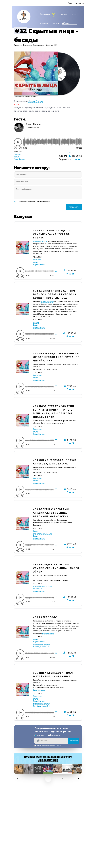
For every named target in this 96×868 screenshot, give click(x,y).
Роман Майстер (48, 634)
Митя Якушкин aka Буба (42, 647)
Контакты (56, 24)
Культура (17, 154)
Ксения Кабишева (48, 302)
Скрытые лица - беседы (42, 45)
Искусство (37, 260)
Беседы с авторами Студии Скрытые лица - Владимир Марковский (51, 513)
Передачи (63, 15)
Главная (17, 45)
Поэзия (36, 378)
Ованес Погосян (36, 101)
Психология (38, 589)
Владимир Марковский (42, 645)
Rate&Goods (45, 617)
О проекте (44, 24)
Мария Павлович (20, 159)
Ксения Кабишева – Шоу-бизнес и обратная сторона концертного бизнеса (55, 295)
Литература (37, 375)
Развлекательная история (42, 534)
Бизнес (17, 157)
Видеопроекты (47, 15)
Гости (74, 15)
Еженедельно (54, 735)
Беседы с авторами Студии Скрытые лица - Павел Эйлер (56, 568)
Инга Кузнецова (39, 690)
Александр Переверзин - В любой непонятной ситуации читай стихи (56, 357)
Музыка (36, 323)
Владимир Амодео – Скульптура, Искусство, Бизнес (52, 234)
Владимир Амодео (40, 241)
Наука (35, 531)
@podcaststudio (48, 760)
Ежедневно (39, 735)
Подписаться (73, 741)
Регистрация (79, 3)
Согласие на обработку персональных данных (32, 202)
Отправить (74, 207)
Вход (70, 3)
